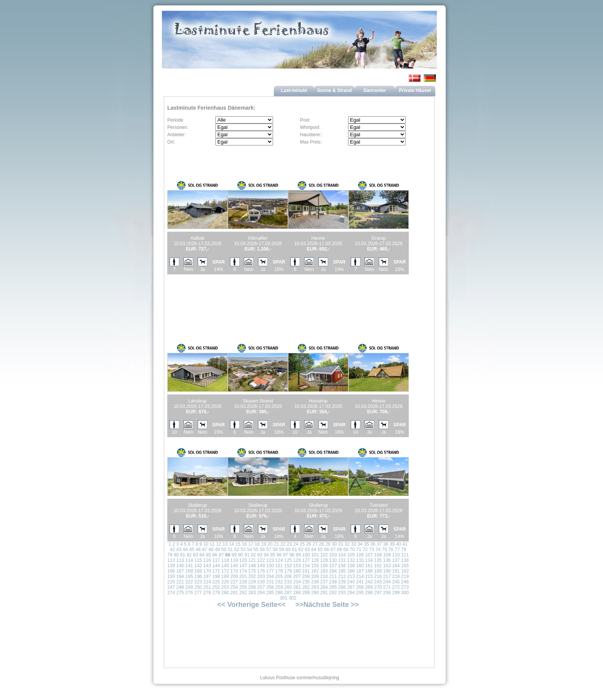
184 (333, 571)
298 (387, 593)
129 (324, 560)
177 (270, 571)
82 (189, 555)
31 (341, 544)
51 (230, 550)
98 (292, 555)
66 (327, 550)
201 (243, 576)
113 (180, 560)
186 (351, 571)
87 (221, 555)
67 (333, 550)
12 (219, 544)
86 (215, 555)
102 (324, 555)
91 (247, 555)
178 (279, 571)
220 (171, 582)
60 (288, 550)
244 (387, 582)
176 (261, 571)
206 (288, 576)
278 (207, 593)
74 (378, 550)
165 (405, 566)
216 (378, 576)
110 (396, 555)
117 (216, 560)
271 (387, 587)
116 (207, 560)
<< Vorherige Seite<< (252, 605)
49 (217, 550)
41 (405, 544)
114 (189, 560)
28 (321, 544)
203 (261, 576)
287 (288, 593)
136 (387, 560)
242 (369, 582)
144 (216, 566)
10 (206, 544)
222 (189, 582)
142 (198, 566)
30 (334, 544)
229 (252, 582)
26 (309, 544)
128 (315, 560)
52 (237, 550)
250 (198, 587)
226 (225, 582)
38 (386, 544)
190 (387, 571)
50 (224, 550)
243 (378, 582)
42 (172, 550)
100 (306, 555)
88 (227, 555)
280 (225, 593)
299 (396, 593)
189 (378, 571)
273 (405, 587)
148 (252, 566)
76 (391, 550)
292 (333, 593)
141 (189, 566)
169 (198, 571)
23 (289, 544)
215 (369, 576)
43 (179, 550)
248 (180, 587)
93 (260, 555)
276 (189, 593)
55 (256, 550)
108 (378, 555)
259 (279, 587)
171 (216, 571)
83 (196, 555)
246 (405, 582)
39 (392, 544)
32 (347, 544)
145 (225, 566)
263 (315, 587)
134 (369, 560)
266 (342, 587)
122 (261, 560)
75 (384, 550)
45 (192, 550)
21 (276, 544)
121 (252, 560)
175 (252, 571)
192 (405, 571)
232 (279, 582)
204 (270, 576)
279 (216, 593)
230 (261, 582)
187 (360, 571)
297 (378, 593)
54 (249, 550)
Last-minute (294, 90)
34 (360, 544)
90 (241, 555)
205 (279, 576)
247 (171, 587)
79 (170, 555)
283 (252, 593)
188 (369, 571)
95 (272, 555)
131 (342, 560)
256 (252, 587)
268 (360, 587)
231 (270, 582)
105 (351, 555)
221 (180, 582)
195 (189, 576)
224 (207, 582)
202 (252, 576)
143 (207, 566)
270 (378, 587)
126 (297, 560)
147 (243, 566)
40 (399, 544)
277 (198, 593)
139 (171, 566)
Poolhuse (286, 678)
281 (234, 593)
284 (261, 593)
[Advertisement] (258, 300)
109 (387, 555)
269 (369, 587)
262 (306, 587)
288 (297, 593)
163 (387, 566)
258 (270, 587)
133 (360, 560)
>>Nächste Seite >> (327, 605)
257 (261, 587)
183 (324, 571)
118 (225, 560)
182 (315, 571)
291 (324, 593)
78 (404, 550)
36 (373, 544)
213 (351, 576)
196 (198, 576)
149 (261, 566)
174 (243, 571)
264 (324, 587)
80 (176, 555)
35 (366, 544)
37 (379, 544)
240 (351, 582)
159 (351, 566)
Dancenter (375, 90)
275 (180, 593)
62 (301, 550)
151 (279, 566)
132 (351, 560)
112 (171, 560)
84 (202, 555)
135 (378, 560)
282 (243, 593)
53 (243, 550)
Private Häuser (415, 90)
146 (234, 566)
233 (288, 582)
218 (396, 576)
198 (216, 576)
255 (243, 587)
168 (189, 571)
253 (225, 587)
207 (297, 576)
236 (315, 582)
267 (351, 587)
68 (339, 550)
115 (198, 560)
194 (180, 576)
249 (189, 587)
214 (360, 576)
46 (198, 550)
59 (282, 550)
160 (360, 566)
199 (225, 576)
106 (360, 555)
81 (182, 555)
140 (180, 566)
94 (266, 555)
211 (333, 576)
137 (396, 560)
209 (315, 576)
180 (297, 571)
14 (231, 544)
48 (211, 550)
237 (324, 582)
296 (369, 593)
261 (297, 587)
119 (234, 560)
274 (171, 593)
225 (216, 582)
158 (342, 566)
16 (244, 544)
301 (283, 598)
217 (387, 576)
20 (270, 544)
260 (288, 587)
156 (324, 566)
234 (297, 582)
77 (397, 550)
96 (279, 555)
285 (270, 593)
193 (171, 576)
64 (314, 550)
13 (225, 544)
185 (342, 571)
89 (234, 555)
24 (296, 544)
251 (207, 587)
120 (243, 560)
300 (405, 593)
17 (251, 544)
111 (405, 555)
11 (212, 544)
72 (365, 550)
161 (369, 566)
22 (283, 544)
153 (297, 566)
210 (324, 576)
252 (216, 587)
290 (315, 593)
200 (234, 576)
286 (279, 593)
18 (257, 544)
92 (253, 555)
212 (342, 576)
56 (262, 550)
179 (288, 571)
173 (234, 571)
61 (294, 550)
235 (306, 582)
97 (286, 555)
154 (306, 566)
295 (360, 593)
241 (360, 582)
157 (333, 566)
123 (270, 560)
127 (306, 560)
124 (279, 560)
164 (396, 566)
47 (204, 550)
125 (288, 560)
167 (180, 571)
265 (333, 587)
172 (225, 571)
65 (320, 550)
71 (359, 550)
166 (171, 571)
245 (396, 582)
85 (208, 555)
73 (371, 550)
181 (306, 571)
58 (275, 550)
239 (342, 582)
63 (307, 550)
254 (234, 587)
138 (405, 560)
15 (238, 544)
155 (315, 566)
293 (342, 593)
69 (346, 550)
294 (351, 593)
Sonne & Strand (334, 90)
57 (269, 550)
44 (185, 550)
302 (293, 598)
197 (207, 576)
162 (378, 566)
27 (315, 544)
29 (328, 544)
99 (298, 555)
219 (405, 576)
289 (306, 593)
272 (396, 587)
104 (342, 555)
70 (352, 550)
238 (333, 582)
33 (354, 544)
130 (333, 560)
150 (270, 566)
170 (207, 571)
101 (315, 555)
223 (198, 582)
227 (234, 582)
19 (264, 544)
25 (302, 544)
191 (396, 571)
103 (333, 555)
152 (288, 566)
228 (243, 582)
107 (369, 555)
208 (306, 576)
